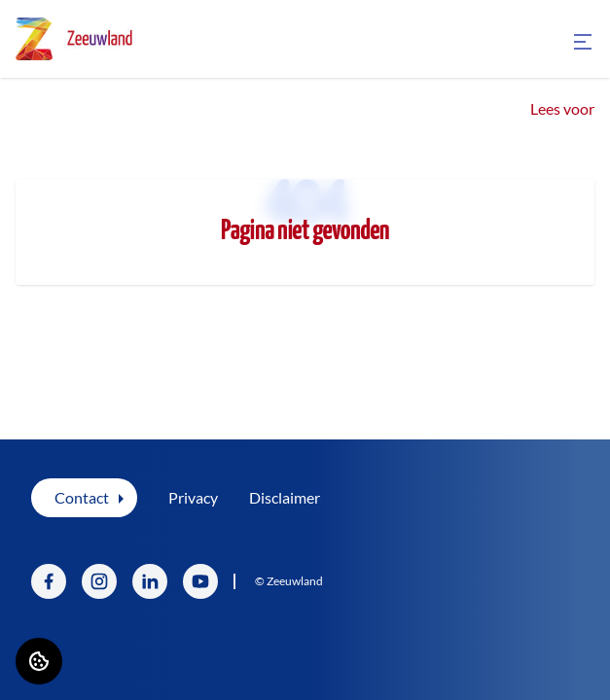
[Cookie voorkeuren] (39, 661)
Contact (82, 497)
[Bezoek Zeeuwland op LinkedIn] (150, 581)
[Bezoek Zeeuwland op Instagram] (99, 581)
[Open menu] (583, 42)
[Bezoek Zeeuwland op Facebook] (49, 581)
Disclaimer (285, 497)
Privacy (193, 497)
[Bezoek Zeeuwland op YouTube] (200, 581)
